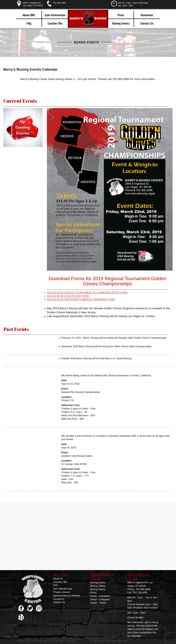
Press (121, 15)
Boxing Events (121, 23)
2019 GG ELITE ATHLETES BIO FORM (68, 296)
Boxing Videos (98, 589)
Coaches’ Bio (60, 582)
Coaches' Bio (55, 23)
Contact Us (147, 23)
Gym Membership (62, 589)
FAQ (29, 23)
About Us (58, 579)
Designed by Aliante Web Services (108, 641)
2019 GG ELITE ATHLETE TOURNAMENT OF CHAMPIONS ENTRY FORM (87, 293)
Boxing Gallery (98, 586)
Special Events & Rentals (66, 596)
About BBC (29, 15)
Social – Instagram (100, 599)
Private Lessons (62, 592)
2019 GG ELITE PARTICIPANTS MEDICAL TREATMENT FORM (81, 299)
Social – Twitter (98, 603)
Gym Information (55, 15)
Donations (147, 15)
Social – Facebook (100, 596)
